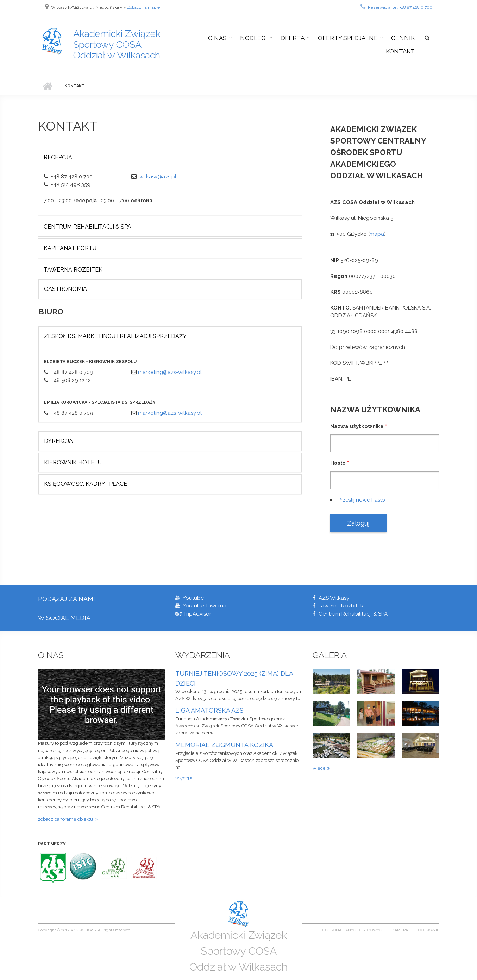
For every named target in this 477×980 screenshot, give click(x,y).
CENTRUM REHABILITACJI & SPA (87, 227)
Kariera (400, 930)
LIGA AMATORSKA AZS (209, 710)
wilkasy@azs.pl (158, 177)
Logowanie (428, 930)
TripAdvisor (197, 614)
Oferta (293, 38)
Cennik (403, 38)
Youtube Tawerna (205, 606)
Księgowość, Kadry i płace (86, 484)
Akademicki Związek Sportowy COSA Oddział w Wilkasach (117, 44)
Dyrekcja (58, 441)
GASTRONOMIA (65, 289)
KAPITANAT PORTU (70, 248)
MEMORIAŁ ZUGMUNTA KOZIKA (224, 745)
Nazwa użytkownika (359, 426)
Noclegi (254, 38)
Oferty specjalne (348, 38)
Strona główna (48, 86)
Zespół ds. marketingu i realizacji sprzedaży (115, 336)
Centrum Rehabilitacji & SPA (353, 614)
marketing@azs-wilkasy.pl (170, 372)
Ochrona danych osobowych (353, 930)
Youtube (193, 598)
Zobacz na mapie (143, 7)
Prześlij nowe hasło (361, 500)
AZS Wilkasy (334, 598)
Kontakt (400, 51)
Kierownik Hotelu (73, 462)
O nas (217, 38)
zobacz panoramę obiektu (67, 819)
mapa (377, 234)
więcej (183, 778)
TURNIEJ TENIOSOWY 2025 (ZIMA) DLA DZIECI (234, 678)
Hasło (340, 463)
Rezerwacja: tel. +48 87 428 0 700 (396, 7)
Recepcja (58, 157)
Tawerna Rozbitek (73, 270)
